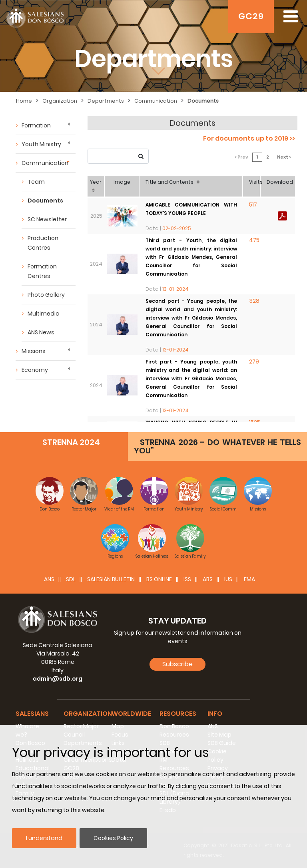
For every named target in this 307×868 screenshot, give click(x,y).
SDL (71, 579)
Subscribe (177, 664)
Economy (35, 370)
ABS (208, 579)
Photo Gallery (46, 295)
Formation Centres (42, 271)
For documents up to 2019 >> (249, 138)
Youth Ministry (41, 144)
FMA (249, 579)
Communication (45, 163)
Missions (34, 351)
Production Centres (43, 243)
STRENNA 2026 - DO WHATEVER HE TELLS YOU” (217, 446)
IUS (228, 579)
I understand (44, 838)
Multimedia (44, 314)
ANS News (41, 332)
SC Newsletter (47, 219)
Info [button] (215, 714)
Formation (36, 125)
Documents (45, 201)
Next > (284, 157)
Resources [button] (178, 714)
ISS (187, 579)
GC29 (251, 16)
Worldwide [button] (131, 714)
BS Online (159, 579)
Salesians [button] (32, 714)
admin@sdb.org (58, 679)
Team (36, 182)
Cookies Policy (113, 838)
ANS (49, 579)
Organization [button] (88, 714)
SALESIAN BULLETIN (111, 579)
